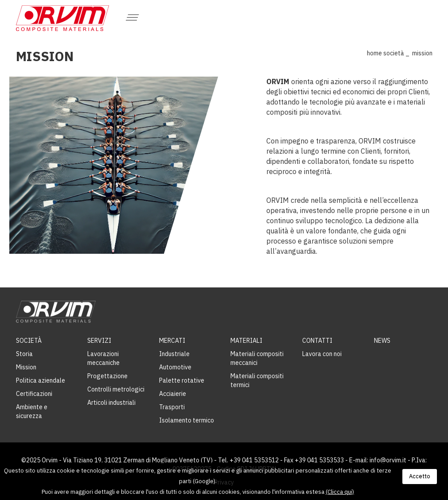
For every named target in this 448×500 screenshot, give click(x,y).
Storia (24, 354)
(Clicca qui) (340, 492)
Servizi (99, 341)
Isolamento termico (187, 420)
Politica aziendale (41, 380)
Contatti (317, 341)
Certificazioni (34, 394)
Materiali (246, 341)
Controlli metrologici (116, 389)
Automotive (175, 367)
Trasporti (172, 407)
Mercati (172, 341)
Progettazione (107, 376)
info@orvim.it (388, 460)
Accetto (420, 476)
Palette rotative (182, 380)
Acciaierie (173, 394)
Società (394, 53)
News (382, 341)
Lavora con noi (322, 354)
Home (374, 53)
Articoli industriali (111, 403)
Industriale (174, 354)
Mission (26, 367)
